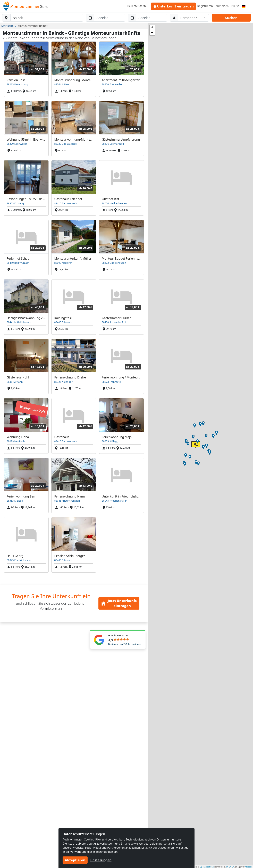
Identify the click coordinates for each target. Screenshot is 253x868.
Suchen (231, 18)
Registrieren (205, 6)
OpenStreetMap (207, 867)
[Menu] (245, 6)
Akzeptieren (75, 860)
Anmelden (222, 6)
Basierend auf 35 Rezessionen (125, 644)
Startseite (7, 26)
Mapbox (249, 867)
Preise (235, 6)
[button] (186, 455)
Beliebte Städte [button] (137, 6)
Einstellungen (101, 860)
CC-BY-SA (230, 867)
